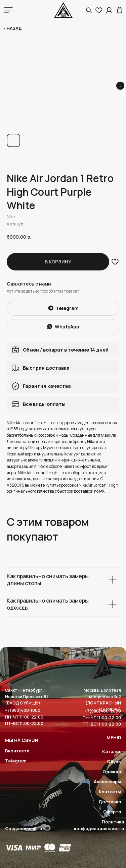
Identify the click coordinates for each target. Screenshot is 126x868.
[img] (120, 10)
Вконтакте (17, 751)
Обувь (114, 761)
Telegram (16, 761)
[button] (89, 10)
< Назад (13, 28)
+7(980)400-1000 (23, 710)
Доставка (110, 802)
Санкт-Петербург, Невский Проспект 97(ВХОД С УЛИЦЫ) (27, 697)
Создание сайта (24, 828)
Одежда (112, 771)
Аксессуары (107, 782)
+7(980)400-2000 (103, 711)
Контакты (110, 792)
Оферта (112, 812)
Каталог (112, 751)
